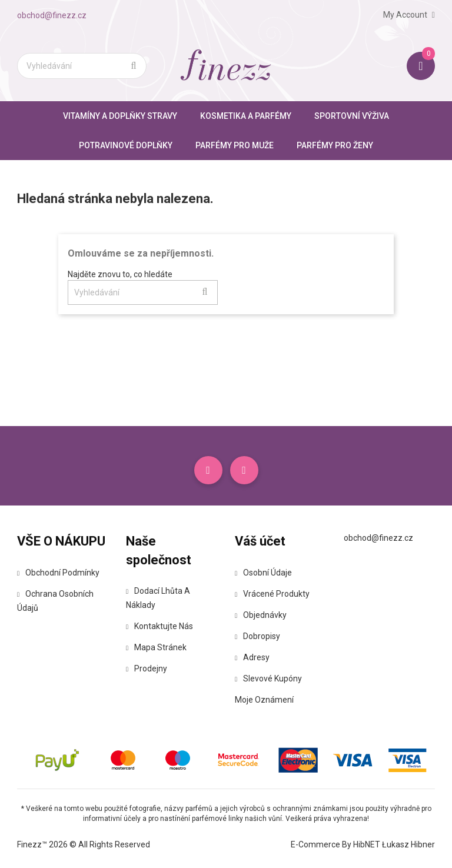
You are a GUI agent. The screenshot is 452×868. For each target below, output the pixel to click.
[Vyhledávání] (82, 66)
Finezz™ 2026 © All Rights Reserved (84, 844)
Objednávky (261, 615)
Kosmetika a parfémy (246, 116)
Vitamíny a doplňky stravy (120, 116)
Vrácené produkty (272, 594)
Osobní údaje (263, 573)
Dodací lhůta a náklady (158, 598)
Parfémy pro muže (235, 145)
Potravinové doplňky (126, 145)
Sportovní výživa (352, 116)
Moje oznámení (264, 700)
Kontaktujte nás (159, 626)
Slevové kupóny (268, 679)
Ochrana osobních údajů (55, 601)
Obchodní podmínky (58, 573)
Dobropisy (257, 636)
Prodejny (147, 669)
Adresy (252, 657)
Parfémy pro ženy (335, 145)
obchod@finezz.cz (52, 15)
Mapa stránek (156, 647)
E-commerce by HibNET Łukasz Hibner (363, 844)
